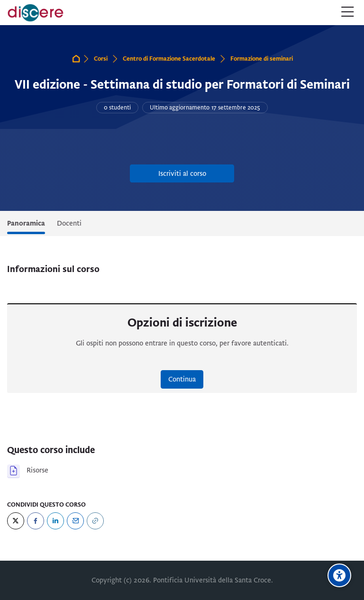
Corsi (101, 59)
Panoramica (26, 223)
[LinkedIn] (55, 521)
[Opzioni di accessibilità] (339, 575)
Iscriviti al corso (182, 173)
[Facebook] (36, 521)
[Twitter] (16, 521)
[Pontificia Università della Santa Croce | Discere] (36, 13)
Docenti (69, 223)
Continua (182, 379)
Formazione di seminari (262, 59)
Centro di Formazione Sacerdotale (169, 59)
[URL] (95, 521)
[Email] (75, 521)
